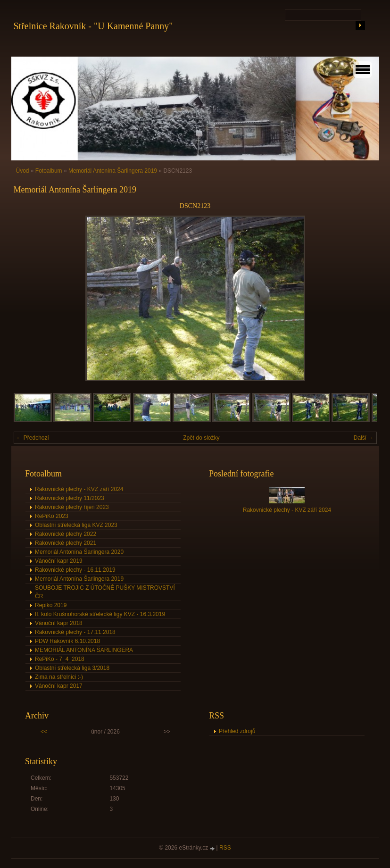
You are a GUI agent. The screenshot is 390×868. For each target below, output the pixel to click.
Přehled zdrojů (237, 731)
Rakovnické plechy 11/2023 (70, 498)
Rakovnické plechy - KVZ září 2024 (79, 489)
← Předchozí (33, 438)
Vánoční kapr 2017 (59, 686)
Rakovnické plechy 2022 (66, 534)
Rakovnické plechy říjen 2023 (72, 507)
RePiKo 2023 (52, 516)
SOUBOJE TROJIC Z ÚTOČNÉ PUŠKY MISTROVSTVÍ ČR (105, 592)
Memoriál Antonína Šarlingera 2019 (113, 171)
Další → (364, 438)
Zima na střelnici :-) (59, 677)
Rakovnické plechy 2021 (66, 543)
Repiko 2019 (51, 605)
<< (44, 732)
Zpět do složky (201, 438)
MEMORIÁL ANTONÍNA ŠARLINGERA (84, 650)
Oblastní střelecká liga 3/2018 (72, 668)
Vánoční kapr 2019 (59, 561)
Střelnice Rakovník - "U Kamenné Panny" (93, 26)
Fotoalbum (49, 171)
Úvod (23, 171)
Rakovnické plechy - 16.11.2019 (75, 570)
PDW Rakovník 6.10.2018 (67, 641)
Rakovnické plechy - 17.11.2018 (75, 632)
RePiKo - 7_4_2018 (60, 659)
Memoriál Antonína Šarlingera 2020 (79, 552)
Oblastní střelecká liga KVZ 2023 (76, 525)
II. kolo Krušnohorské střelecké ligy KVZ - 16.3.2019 (100, 614)
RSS (225, 848)
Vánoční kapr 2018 (59, 623)
